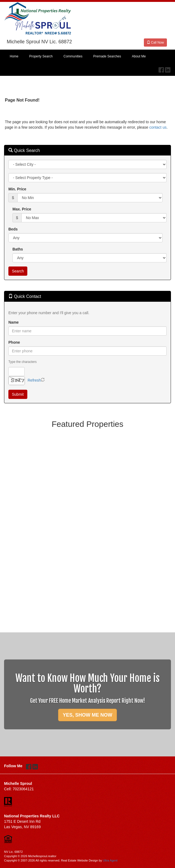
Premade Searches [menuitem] (107, 56)
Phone (14, 342)
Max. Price (22, 209)
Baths (18, 249)
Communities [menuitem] (73, 56)
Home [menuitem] (14, 56)
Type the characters (22, 362)
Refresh (34, 380)
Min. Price (17, 189)
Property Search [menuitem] (41, 56)
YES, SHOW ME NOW (87, 715)
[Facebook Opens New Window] (161, 69)
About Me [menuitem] (139, 56)
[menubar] (87, 57)
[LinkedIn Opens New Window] (168, 69)
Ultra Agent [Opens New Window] (110, 860)
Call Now (155, 43)
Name (14, 322)
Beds (13, 229)
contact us (158, 127)
